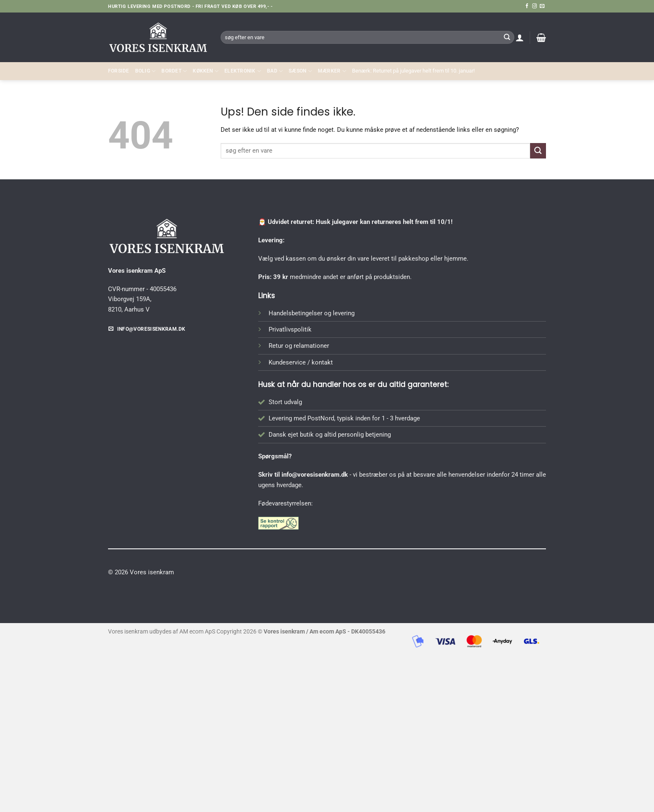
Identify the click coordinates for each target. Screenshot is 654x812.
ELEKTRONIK (243, 71)
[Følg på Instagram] (535, 6)
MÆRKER (332, 71)
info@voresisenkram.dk (315, 475)
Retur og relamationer (299, 346)
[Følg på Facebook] (527, 6)
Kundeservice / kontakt (301, 362)
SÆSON (300, 71)
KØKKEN (206, 71)
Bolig (146, 71)
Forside (119, 71)
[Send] (507, 37)
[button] (520, 38)
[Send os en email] (542, 6)
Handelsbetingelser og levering (312, 313)
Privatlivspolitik (290, 329)
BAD (275, 71)
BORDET (174, 71)
